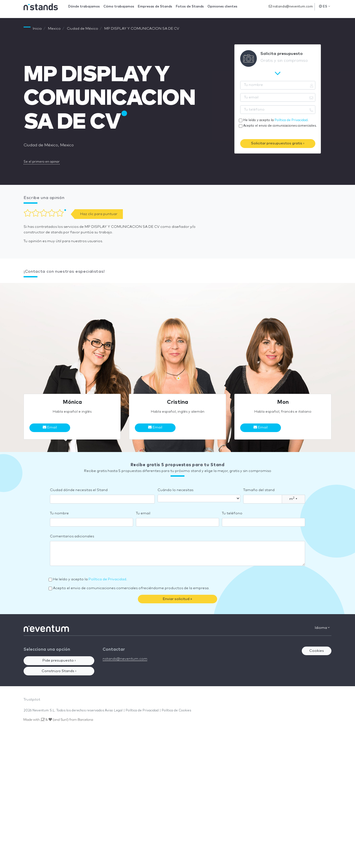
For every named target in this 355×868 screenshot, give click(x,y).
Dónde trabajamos (84, 7)
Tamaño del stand (259, 490)
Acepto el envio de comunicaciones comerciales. (280, 126)
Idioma (322, 628)
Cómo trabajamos (119, 7)
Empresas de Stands (155, 7)
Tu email (143, 513)
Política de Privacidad (291, 120)
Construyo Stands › (59, 671)
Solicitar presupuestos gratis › (278, 143)
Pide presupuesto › (59, 661)
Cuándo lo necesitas (175, 490)
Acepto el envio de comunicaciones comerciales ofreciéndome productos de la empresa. (131, 588)
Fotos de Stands (190, 7)
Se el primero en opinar (42, 162)
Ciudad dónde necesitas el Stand (79, 490)
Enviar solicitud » (177, 599)
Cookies (317, 651)
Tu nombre (59, 513)
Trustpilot (32, 700)
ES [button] (324, 6)
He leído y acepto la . (276, 120)
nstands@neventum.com (291, 6)
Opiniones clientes (222, 7)
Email (50, 427)
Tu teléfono (232, 513)
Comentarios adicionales (72, 536)
